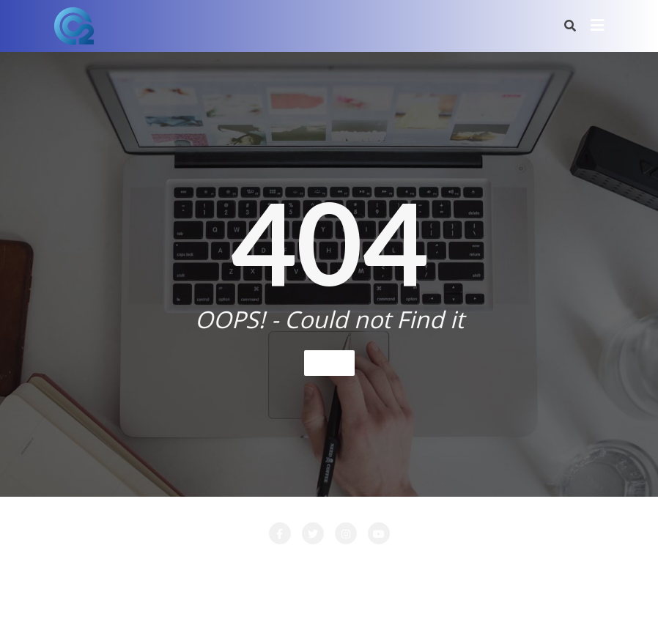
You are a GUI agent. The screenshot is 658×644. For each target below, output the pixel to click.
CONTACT (213, 565)
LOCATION (367, 565)
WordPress (404, 612)
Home (329, 362)
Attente (148, 565)
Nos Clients (551, 565)
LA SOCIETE (289, 565)
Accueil (89, 565)
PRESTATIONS (333, 583)
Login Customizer (458, 565)
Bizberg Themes (546, 612)
